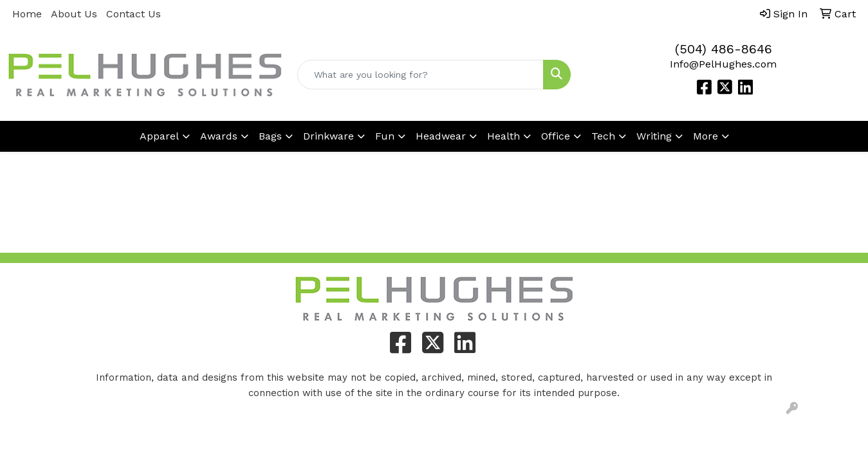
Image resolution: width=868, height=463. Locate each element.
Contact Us (134, 14)
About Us (74, 14)
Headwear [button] (441, 136)
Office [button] (556, 136)
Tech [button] (603, 136)
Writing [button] (654, 136)
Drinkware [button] (328, 136)
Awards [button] (219, 136)
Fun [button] (385, 136)
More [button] (706, 136)
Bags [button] (270, 136)
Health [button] (503, 136)
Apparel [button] (159, 136)
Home (27, 14)
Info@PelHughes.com (723, 64)
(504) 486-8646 (724, 49)
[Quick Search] (421, 75)
